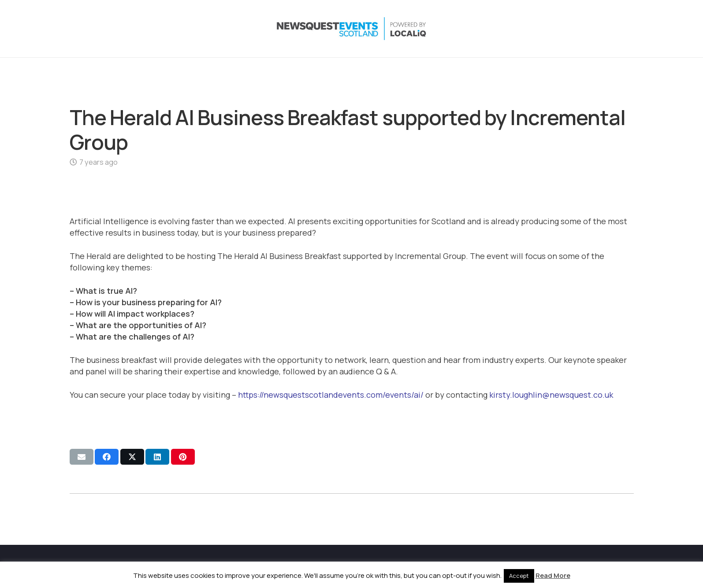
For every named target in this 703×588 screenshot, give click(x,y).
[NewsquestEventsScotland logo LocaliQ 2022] (157, 29)
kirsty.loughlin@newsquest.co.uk (551, 395)
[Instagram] (573, 29)
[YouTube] (608, 29)
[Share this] (107, 457)
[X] (555, 29)
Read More (553, 575)
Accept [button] (519, 576)
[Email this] (82, 457)
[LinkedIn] (591, 29)
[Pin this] (183, 457)
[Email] (626, 29)
